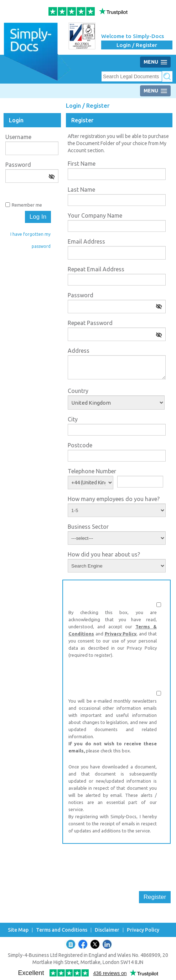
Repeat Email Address (96, 269)
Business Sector (88, 527)
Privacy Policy (121, 634)
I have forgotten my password (30, 240)
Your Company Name (95, 215)
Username (18, 137)
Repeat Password (90, 323)
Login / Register (137, 45)
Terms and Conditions (62, 930)
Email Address (86, 241)
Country (78, 391)
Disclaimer (107, 930)
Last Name (81, 190)
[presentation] (117, 863)
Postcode (80, 445)
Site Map (18, 930)
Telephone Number (92, 471)
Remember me (27, 205)
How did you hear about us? (104, 554)
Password (18, 165)
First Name (82, 164)
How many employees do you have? (114, 499)
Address (79, 351)
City (73, 419)
